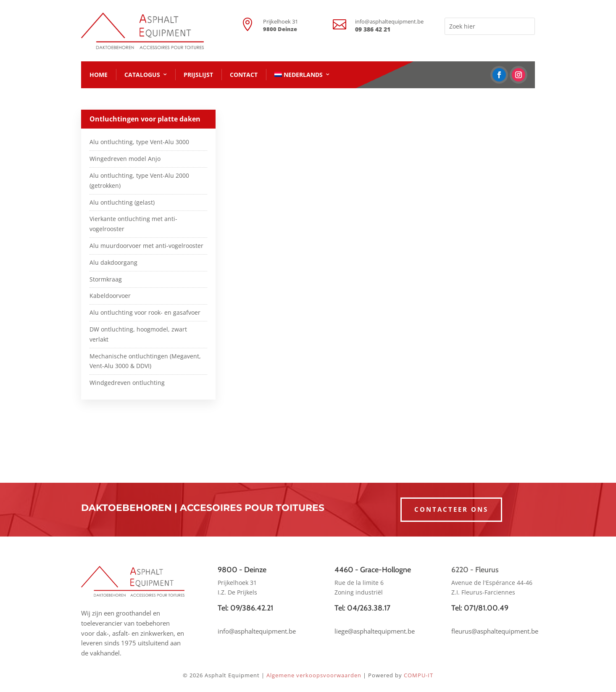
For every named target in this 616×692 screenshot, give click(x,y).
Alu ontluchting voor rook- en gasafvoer (145, 312)
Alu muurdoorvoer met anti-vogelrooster (146, 246)
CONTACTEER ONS (451, 509)
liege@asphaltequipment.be (375, 631)
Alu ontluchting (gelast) (122, 202)
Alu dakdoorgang (113, 262)
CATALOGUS (142, 75)
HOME (99, 75)
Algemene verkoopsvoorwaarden (314, 675)
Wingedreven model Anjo (125, 159)
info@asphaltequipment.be (389, 21)
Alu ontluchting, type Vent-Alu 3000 (139, 142)
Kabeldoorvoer (110, 296)
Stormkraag (106, 279)
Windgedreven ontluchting (127, 383)
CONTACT (244, 75)
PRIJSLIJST (198, 75)
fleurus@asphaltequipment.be (495, 631)
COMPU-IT (419, 675)
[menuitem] (302, 75)
